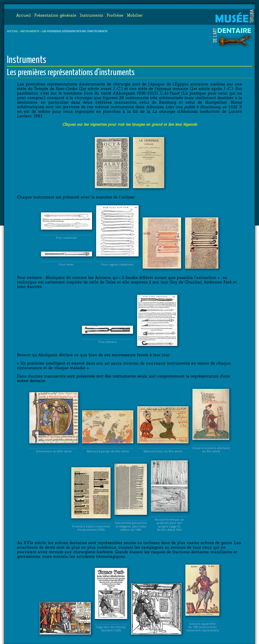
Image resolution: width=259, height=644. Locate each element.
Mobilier (135, 15)
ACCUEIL (12, 31)
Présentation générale (55, 15)
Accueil (23, 15)
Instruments (91, 15)
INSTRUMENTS (30, 31)
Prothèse (115, 15)
